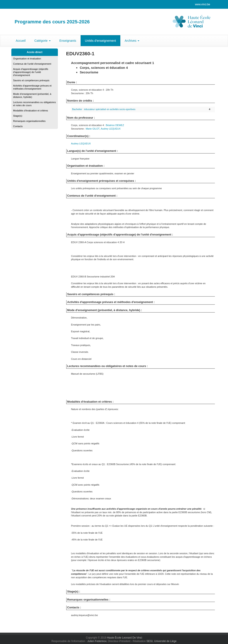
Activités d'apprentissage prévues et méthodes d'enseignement (32, 87)
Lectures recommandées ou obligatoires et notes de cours (35, 104)
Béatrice (115, 125)
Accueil (21, 41)
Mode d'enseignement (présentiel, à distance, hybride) (32, 95)
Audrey (111, 129)
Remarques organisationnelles (29, 121)
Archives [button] (132, 41)
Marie (93, 129)
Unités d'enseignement (100, 41)
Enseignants (68, 41)
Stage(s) (18, 116)
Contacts (18, 126)
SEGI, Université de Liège (161, 641)
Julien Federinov (97, 641)
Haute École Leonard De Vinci (125, 638)
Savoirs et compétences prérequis (31, 80)
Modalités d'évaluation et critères (31, 111)
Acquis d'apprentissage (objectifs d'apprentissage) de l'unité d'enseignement (31, 72)
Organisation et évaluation (27, 59)
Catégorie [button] (42, 41)
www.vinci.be (203, 4)
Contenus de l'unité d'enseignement (32, 64)
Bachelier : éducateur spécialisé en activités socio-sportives (104, 109)
